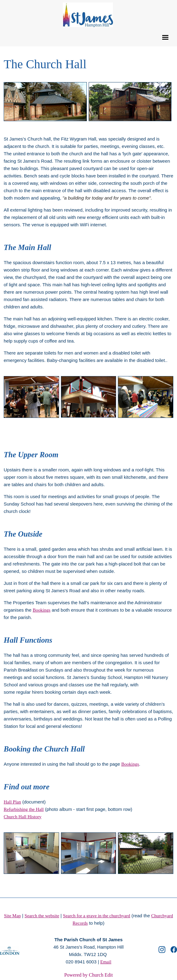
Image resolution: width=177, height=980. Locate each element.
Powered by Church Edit (89, 975)
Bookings (42, 610)
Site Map (12, 916)
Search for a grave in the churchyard (97, 916)
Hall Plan (12, 802)
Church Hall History (22, 816)
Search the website (42, 916)
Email (106, 962)
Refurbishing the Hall (24, 809)
